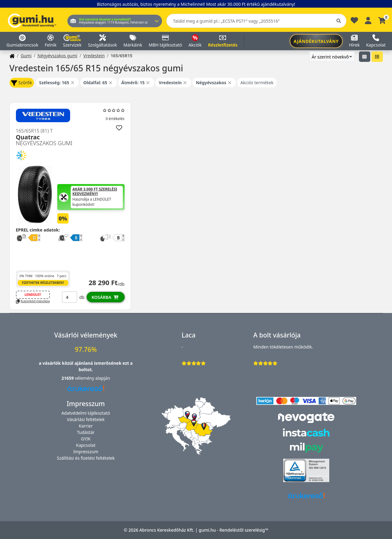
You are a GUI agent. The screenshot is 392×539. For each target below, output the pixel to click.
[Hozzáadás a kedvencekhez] (119, 128)
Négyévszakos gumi (57, 56)
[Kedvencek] (354, 22)
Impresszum (86, 452)
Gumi (26, 56)
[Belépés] (368, 20)
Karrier (86, 426)
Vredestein (94, 56)
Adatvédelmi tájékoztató (86, 413)
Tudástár (86, 432)
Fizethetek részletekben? (43, 283)
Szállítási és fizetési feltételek (86, 458)
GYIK (86, 439)
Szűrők (21, 83)
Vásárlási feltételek (86, 419)
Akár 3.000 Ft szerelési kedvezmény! (95, 192)
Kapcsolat (86, 445)
